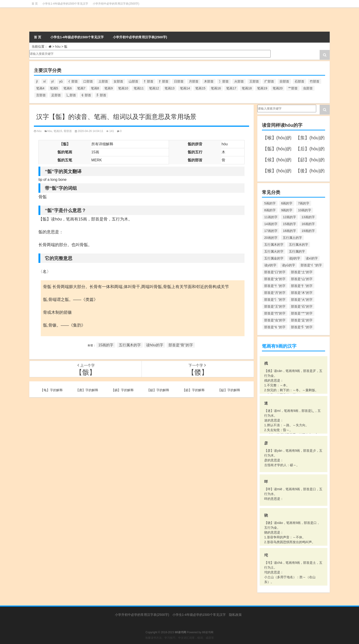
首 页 (35, 4)
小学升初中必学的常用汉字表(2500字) (116, 4)
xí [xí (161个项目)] (45, 81)
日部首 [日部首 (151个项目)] (179, 81)
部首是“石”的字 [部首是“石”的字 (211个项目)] (302, 306)
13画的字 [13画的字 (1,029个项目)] (308, 217)
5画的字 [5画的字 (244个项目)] (270, 203)
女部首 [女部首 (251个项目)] (118, 81)
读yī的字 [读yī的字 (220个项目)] (270, 265)
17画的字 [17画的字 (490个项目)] (271, 231)
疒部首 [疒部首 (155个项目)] (269, 81)
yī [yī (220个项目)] (53, 81)
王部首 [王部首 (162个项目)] (254, 81)
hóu (39, 131)
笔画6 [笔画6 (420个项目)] (68, 88)
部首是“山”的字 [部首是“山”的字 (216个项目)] (302, 279)
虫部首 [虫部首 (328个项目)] (308, 88)
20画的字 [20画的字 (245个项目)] (271, 238)
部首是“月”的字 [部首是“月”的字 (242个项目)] (275, 293)
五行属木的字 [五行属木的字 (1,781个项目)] (274, 245)
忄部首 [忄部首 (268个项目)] (149, 81)
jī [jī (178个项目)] (37, 81)
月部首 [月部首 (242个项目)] (194, 81)
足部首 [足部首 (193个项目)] (56, 95)
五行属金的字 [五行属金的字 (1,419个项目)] (274, 258)
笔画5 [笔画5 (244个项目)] (54, 88)
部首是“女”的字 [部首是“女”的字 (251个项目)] (275, 279)
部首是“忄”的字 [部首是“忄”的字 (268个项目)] (275, 286)
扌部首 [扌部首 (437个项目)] (164, 81)
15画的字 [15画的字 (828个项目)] (289, 224)
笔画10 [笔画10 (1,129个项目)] (123, 88)
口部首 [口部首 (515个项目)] (88, 81)
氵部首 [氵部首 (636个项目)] (224, 81)
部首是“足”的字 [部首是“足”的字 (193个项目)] (302, 320)
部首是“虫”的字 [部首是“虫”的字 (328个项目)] (275, 320)
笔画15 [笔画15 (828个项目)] (200, 88)
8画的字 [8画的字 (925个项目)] (270, 210)
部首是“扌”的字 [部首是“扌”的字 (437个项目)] (302, 286)
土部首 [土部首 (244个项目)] (103, 81)
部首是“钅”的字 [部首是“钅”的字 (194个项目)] (275, 327)
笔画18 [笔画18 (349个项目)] (247, 88)
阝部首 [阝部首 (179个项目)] (101, 95)
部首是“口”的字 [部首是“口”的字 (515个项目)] (275, 272)
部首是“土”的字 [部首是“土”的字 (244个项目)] (302, 272)
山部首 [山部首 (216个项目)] (133, 81)
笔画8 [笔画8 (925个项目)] (95, 88)
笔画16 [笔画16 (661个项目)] (216, 88)
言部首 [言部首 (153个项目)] (41, 95)
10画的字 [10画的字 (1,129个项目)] (305, 210)
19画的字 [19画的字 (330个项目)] (308, 231)
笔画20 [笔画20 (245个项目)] (278, 88)
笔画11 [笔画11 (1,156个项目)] (139, 88)
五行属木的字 (130, 345)
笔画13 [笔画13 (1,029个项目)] (170, 88)
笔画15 (58, 131)
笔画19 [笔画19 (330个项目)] (262, 88)
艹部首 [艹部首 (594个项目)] (293, 88)
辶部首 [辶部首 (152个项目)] (71, 95)
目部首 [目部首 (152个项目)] (284, 81)
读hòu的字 (155, 345)
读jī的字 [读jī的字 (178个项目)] (295, 258)
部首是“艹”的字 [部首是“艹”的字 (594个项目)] (302, 313)
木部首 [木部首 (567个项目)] (209, 81)
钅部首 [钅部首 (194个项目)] (86, 95)
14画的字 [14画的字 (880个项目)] (271, 224)
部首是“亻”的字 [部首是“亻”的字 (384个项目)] (311, 265)
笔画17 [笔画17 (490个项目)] (231, 88)
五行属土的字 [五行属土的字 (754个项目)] (292, 238)
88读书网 (208, 632)
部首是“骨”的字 (181, 345)
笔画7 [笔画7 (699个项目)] (81, 88)
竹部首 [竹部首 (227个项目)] (315, 81)
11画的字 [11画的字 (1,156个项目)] (271, 217)
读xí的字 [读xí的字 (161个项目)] (312, 258)
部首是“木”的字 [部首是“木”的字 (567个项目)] (302, 293)
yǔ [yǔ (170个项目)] (61, 81)
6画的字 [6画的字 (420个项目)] (287, 203)
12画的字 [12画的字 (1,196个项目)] (289, 217)
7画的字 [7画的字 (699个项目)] (304, 203)
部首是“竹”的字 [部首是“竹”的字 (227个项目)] (275, 313)
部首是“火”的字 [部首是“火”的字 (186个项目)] (302, 300)
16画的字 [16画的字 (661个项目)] (308, 224)
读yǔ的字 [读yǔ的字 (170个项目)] (288, 265)
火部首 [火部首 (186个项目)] (239, 81)
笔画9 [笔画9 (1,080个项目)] (109, 88)
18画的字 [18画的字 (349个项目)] (289, 231)
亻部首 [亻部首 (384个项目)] (73, 81)
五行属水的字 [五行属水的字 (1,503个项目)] (299, 245)
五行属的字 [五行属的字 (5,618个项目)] (297, 251)
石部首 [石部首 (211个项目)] (299, 81)
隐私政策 (235, 615)
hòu (58, 47)
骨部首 (68, 131)
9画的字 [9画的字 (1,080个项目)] (287, 210)
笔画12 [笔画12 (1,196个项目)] (154, 88)
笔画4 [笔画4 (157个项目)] (40, 88)
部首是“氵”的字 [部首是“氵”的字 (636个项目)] (275, 300)
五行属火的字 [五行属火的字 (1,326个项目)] (274, 251)
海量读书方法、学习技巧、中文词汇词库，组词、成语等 (179, 638)
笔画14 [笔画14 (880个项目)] (185, 88)
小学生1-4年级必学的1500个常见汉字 (65, 4)
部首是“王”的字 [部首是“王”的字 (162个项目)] (275, 306)
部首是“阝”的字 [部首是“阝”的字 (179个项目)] (302, 327)
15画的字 (106, 345)
